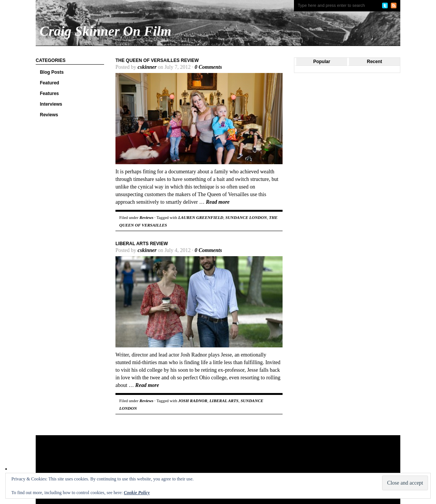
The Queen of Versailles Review (157, 60)
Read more (218, 202)
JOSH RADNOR (193, 401)
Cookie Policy (137, 493)
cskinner (147, 67)
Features (49, 94)
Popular (322, 62)
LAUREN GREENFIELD (201, 217)
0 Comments (208, 67)
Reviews (49, 115)
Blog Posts (52, 72)
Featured (50, 83)
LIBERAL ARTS (224, 401)
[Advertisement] (182, 460)
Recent (374, 62)
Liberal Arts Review (142, 244)
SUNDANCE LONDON (246, 217)
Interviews (51, 104)
